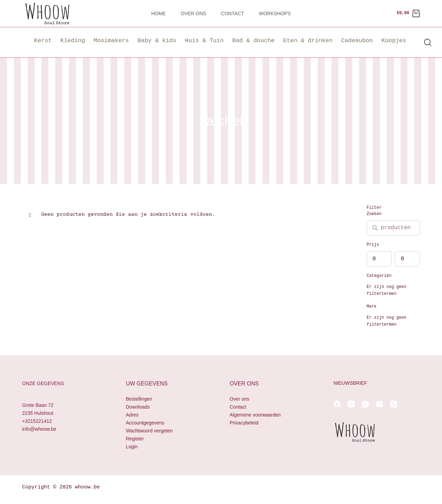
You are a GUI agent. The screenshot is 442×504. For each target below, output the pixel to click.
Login (132, 447)
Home (158, 13)
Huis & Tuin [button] (204, 41)
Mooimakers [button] (111, 41)
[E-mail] (379, 404)
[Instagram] (351, 404)
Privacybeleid (244, 423)
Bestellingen (139, 399)
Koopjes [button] (394, 41)
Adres (132, 415)
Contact (233, 13)
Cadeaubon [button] (357, 41)
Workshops (275, 13)
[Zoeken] (428, 42)
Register (135, 439)
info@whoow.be (39, 429)
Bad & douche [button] (253, 41)
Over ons (193, 13)
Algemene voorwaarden (255, 415)
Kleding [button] (73, 41)
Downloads (138, 407)
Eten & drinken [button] (308, 41)
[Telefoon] (394, 404)
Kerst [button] (43, 41)
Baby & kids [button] (157, 41)
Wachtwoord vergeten (150, 431)
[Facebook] (337, 404)
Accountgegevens (145, 423)
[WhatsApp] (365, 404)
